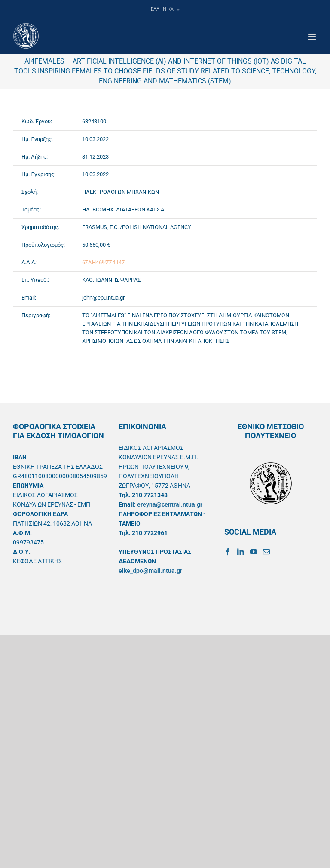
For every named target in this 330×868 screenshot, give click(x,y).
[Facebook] (228, 552)
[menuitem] (165, 9)
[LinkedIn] (241, 552)
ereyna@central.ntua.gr (170, 504)
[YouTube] (254, 552)
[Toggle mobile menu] (313, 37)
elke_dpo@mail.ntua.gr (150, 571)
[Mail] (266, 552)
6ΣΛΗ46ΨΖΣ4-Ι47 (103, 262)
